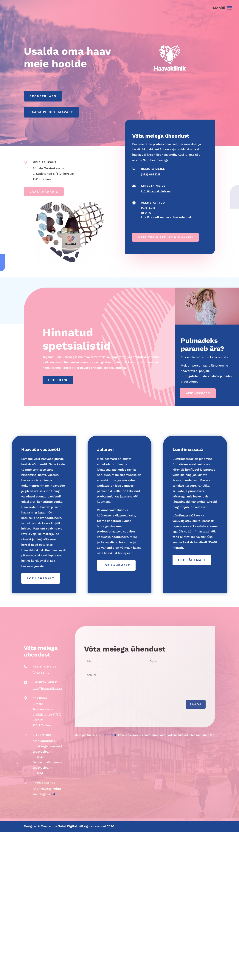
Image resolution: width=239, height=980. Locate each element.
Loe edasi (58, 380)
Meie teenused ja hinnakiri (165, 237)
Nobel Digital (68, 826)
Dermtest (109, 735)
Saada (186, 707)
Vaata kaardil (44, 192)
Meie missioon (198, 393)
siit (53, 794)
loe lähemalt (41, 578)
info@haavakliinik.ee (156, 191)
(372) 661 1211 (150, 174)
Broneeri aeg (43, 96)
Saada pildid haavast (51, 112)
